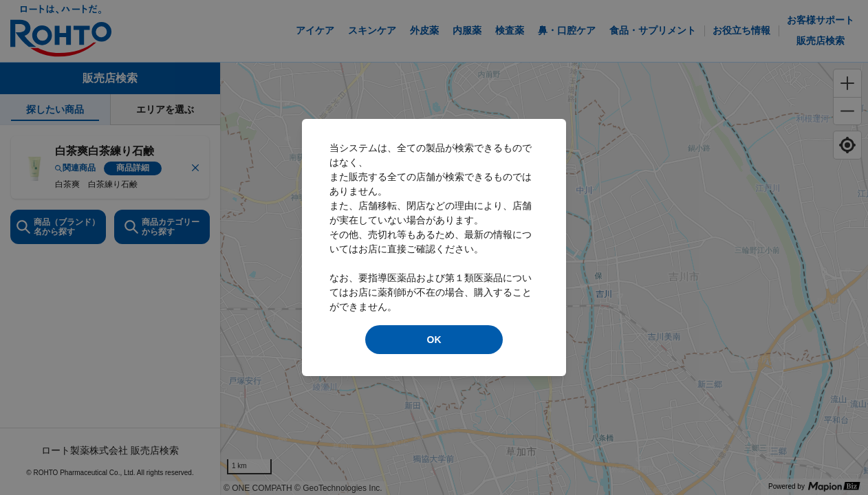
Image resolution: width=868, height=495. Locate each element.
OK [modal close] (434, 340)
